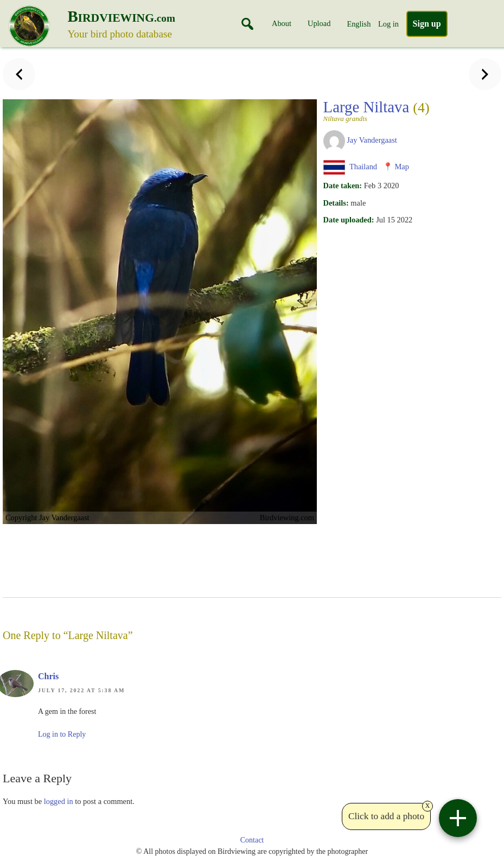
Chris (48, 676)
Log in (388, 24)
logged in (59, 801)
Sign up (427, 24)
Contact (252, 840)
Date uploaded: (349, 220)
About (282, 23)
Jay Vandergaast (372, 140)
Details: (336, 203)
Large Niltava (377, 110)
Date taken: (343, 186)
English (359, 24)
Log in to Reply (62, 734)
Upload (319, 23)
